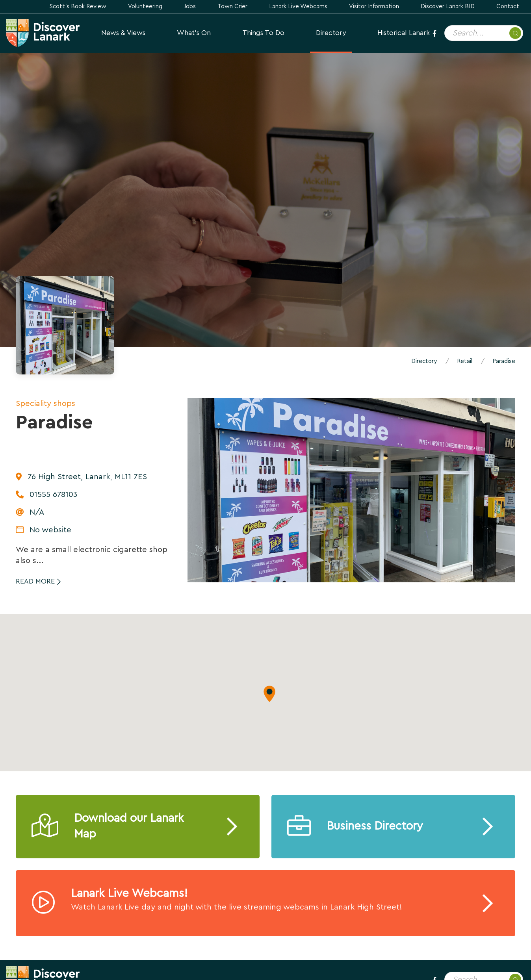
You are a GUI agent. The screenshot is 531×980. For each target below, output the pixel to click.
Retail (465, 361)
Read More (35, 581)
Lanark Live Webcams (298, 6)
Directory (331, 33)
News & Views (123, 33)
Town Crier (232, 6)
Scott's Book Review (78, 6)
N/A (37, 512)
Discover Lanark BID (448, 6)
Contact (508, 6)
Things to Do (263, 33)
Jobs (190, 6)
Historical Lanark (404, 33)
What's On (194, 33)
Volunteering (145, 6)
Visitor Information (374, 6)
